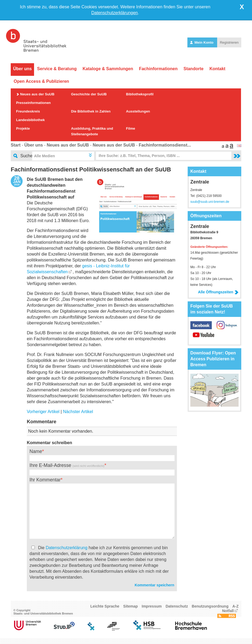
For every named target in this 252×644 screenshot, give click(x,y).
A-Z (236, 606)
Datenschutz (177, 606)
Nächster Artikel (78, 412)
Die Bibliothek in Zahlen (91, 111)
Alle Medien (45, 156)
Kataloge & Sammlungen (108, 69)
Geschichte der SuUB (89, 94)
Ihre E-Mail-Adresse (67, 465)
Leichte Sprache (105, 606)
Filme (131, 128)
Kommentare (42, 422)
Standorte (193, 69)
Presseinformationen (33, 103)
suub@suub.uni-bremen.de (210, 202)
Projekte (23, 128)
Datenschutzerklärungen (115, 13)
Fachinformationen (158, 69)
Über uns (22, 69)
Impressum (152, 606)
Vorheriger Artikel (43, 412)
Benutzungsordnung (210, 606)
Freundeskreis (28, 111)
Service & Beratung (57, 69)
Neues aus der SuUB (37, 94)
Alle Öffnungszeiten (218, 292)
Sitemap (131, 606)
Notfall (228, 611)
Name (36, 451)
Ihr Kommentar (45, 480)
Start (16, 145)
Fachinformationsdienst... (165, 145)
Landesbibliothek (30, 120)
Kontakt (217, 69)
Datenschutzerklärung (66, 548)
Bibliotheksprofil (140, 94)
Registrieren (229, 42)
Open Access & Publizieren (41, 81)
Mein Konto (202, 42)
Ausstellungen (138, 111)
